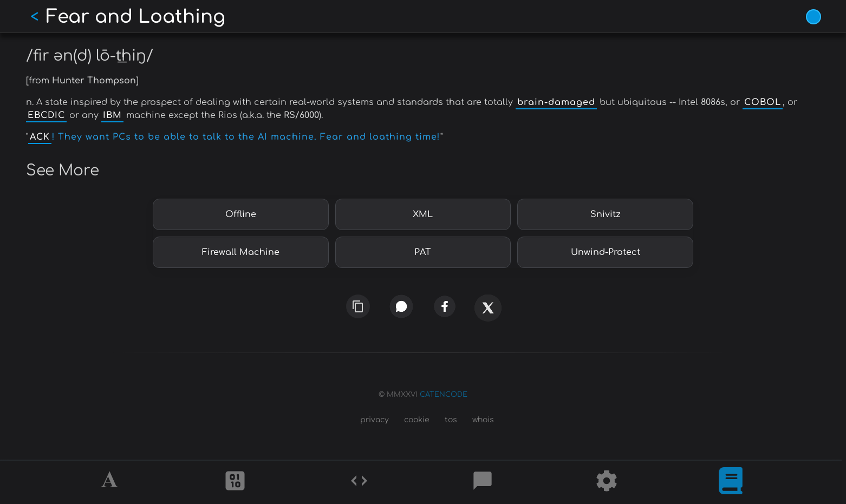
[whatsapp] (401, 306)
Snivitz (606, 214)
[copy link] (358, 306)
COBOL (763, 102)
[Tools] (607, 482)
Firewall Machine (241, 252)
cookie (417, 420)
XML (423, 214)
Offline (241, 214)
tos (451, 420)
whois (483, 420)
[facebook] (445, 306)
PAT (423, 252)
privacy (375, 420)
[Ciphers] (235, 482)
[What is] (731, 482)
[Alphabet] (111, 482)
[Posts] (483, 482)
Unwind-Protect (606, 252)
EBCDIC (46, 115)
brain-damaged (556, 102)
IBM (112, 115)
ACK (40, 137)
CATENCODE (444, 395)
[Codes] (359, 482)
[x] (488, 312)
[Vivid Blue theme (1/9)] (814, 17)
